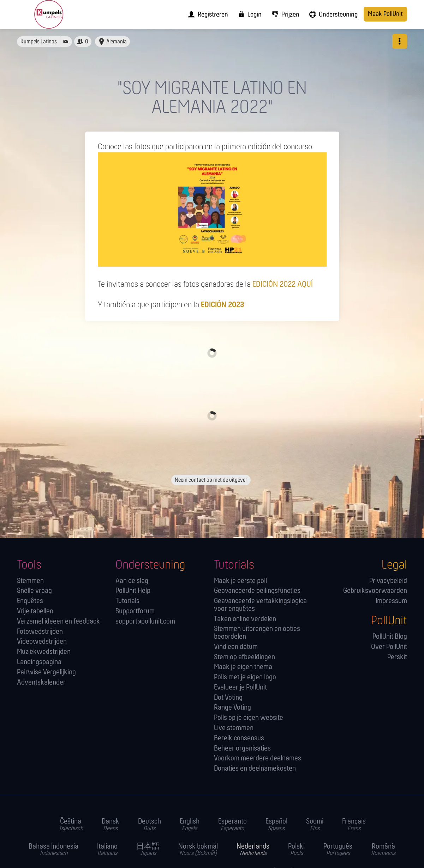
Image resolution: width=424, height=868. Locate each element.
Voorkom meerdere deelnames (258, 758)
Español (276, 825)
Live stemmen (234, 728)
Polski (296, 850)
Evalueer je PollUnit (240, 688)
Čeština (71, 825)
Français (354, 825)
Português (338, 850)
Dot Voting (228, 698)
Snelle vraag (34, 591)
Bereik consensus (239, 738)
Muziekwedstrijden (44, 652)
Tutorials (127, 601)
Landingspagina (39, 662)
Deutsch (150, 825)
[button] (400, 41)
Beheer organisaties (242, 749)
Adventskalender (41, 683)
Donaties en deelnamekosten (255, 769)
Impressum (391, 601)
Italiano (107, 850)
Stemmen (30, 581)
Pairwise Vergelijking (46, 672)
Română (383, 850)
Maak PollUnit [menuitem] (385, 14)
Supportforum (135, 611)
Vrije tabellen (35, 611)
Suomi (315, 825)
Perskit (397, 657)
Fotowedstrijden (40, 632)
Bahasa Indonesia (53, 850)
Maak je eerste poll (240, 581)
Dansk (111, 825)
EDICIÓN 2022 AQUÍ (283, 285)
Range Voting (232, 708)
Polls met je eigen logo (245, 677)
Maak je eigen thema (243, 667)
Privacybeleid (388, 581)
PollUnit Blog (390, 637)
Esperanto (232, 825)
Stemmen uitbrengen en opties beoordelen (257, 633)
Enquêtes (30, 601)
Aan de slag (132, 581)
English (190, 825)
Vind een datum (236, 647)
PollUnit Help (133, 591)
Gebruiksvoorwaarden (375, 591)
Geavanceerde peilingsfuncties (257, 591)
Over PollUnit (389, 647)
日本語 (148, 850)
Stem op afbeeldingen (244, 657)
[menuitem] (206, 14)
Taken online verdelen (245, 619)
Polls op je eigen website (249, 718)
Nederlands (253, 850)
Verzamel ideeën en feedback (58, 622)
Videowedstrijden (42, 642)
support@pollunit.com (145, 622)
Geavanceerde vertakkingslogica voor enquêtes (260, 605)
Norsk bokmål (198, 850)
